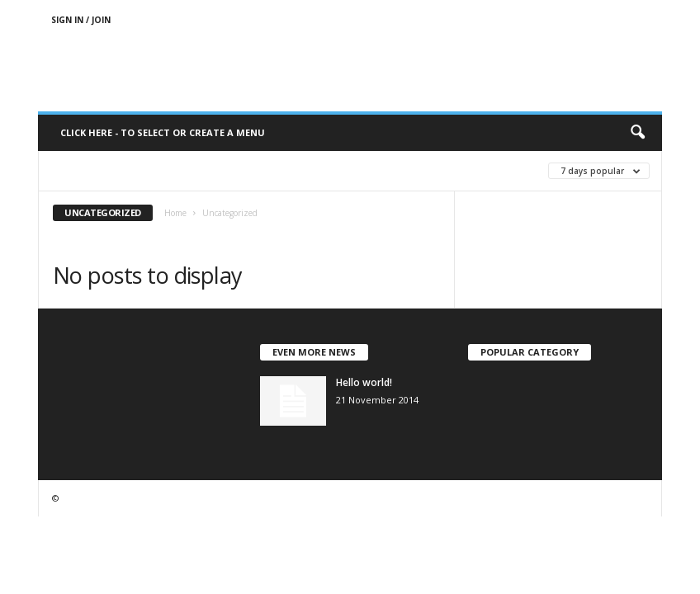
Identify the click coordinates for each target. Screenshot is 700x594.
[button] (637, 133)
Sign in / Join (81, 20)
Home (175, 213)
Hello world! (364, 382)
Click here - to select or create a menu (163, 132)
